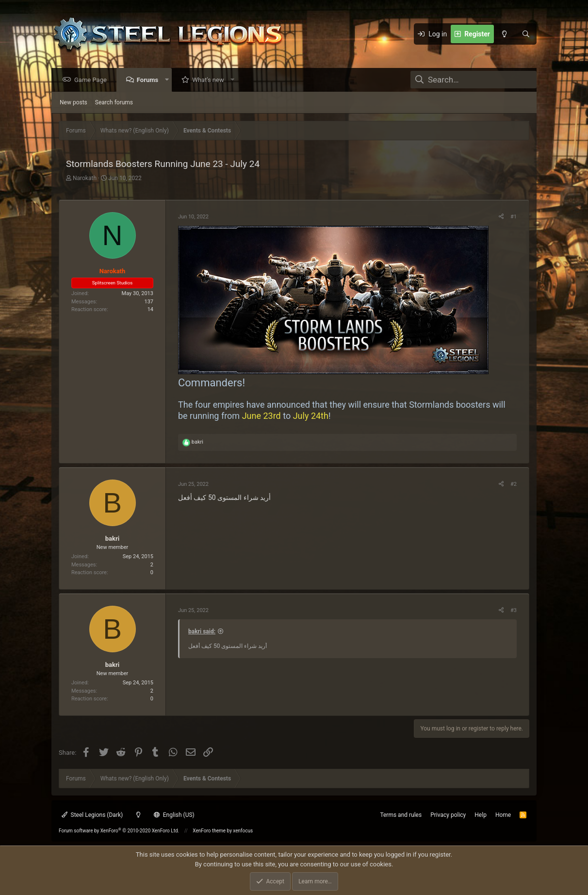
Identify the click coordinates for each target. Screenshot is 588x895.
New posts (73, 103)
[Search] (526, 34)
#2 (514, 485)
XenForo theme (209, 831)
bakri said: (202, 632)
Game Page (93, 80)
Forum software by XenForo (119, 831)
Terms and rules (401, 815)
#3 (514, 611)
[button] (169, 80)
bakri (112, 539)
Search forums (114, 103)
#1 (514, 217)
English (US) (174, 815)
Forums (150, 80)
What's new (211, 80)
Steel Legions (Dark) (92, 815)
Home (503, 815)
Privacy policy (448, 815)
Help (481, 815)
